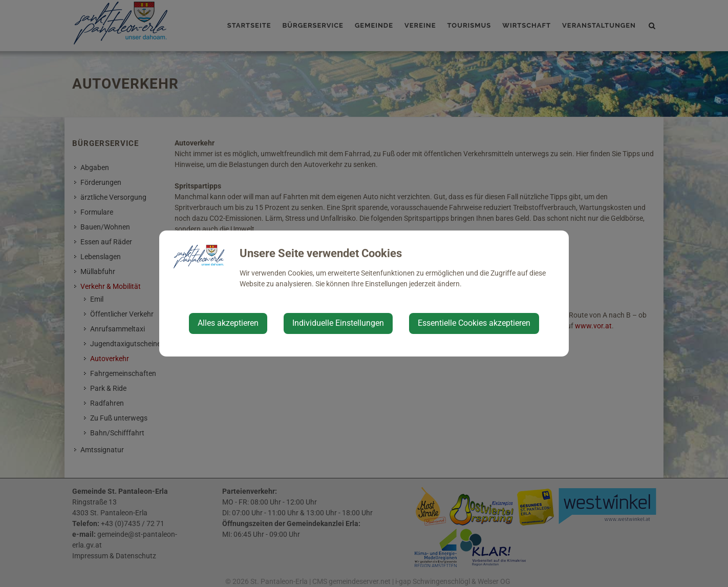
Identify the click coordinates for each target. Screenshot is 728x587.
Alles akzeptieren (228, 323)
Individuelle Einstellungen (338, 323)
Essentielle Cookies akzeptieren (474, 323)
